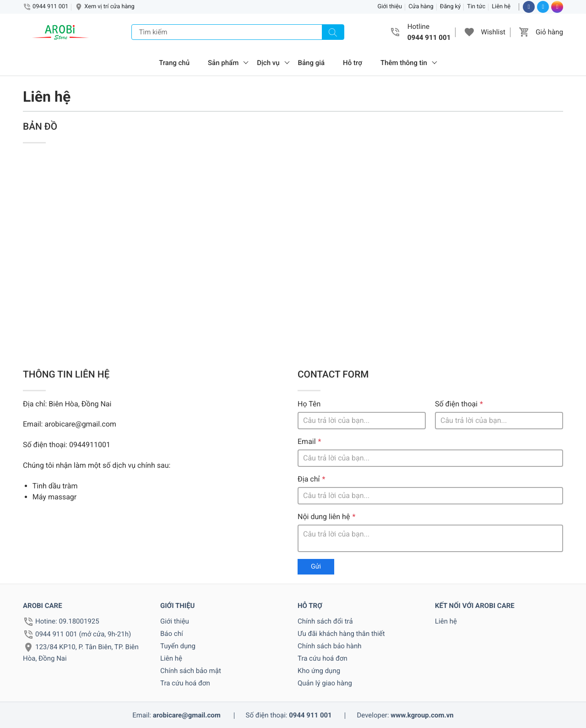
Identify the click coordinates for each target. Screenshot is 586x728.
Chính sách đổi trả (325, 621)
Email (307, 441)
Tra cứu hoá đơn (185, 683)
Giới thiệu (390, 7)
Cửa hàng (421, 7)
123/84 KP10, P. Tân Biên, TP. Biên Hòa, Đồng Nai (81, 653)
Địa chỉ (309, 479)
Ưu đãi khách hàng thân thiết (341, 634)
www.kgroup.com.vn (422, 715)
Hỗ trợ (353, 63)
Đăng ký (450, 7)
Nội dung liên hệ (324, 517)
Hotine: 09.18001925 (67, 621)
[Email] (430, 458)
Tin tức (476, 7)
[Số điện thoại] (499, 421)
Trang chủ (174, 63)
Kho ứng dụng (319, 671)
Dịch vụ (268, 63)
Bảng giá (312, 63)
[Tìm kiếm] (333, 32)
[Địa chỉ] (430, 496)
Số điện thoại (456, 404)
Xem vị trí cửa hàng (109, 7)
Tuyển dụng (178, 646)
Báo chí (172, 634)
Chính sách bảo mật (191, 671)
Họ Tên (309, 404)
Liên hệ (501, 7)
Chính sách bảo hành (330, 646)
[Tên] (362, 421)
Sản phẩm (223, 63)
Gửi (316, 567)
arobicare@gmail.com (187, 715)
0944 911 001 (50, 7)
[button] (469, 32)
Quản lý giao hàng (325, 683)
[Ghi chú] (430, 538)
